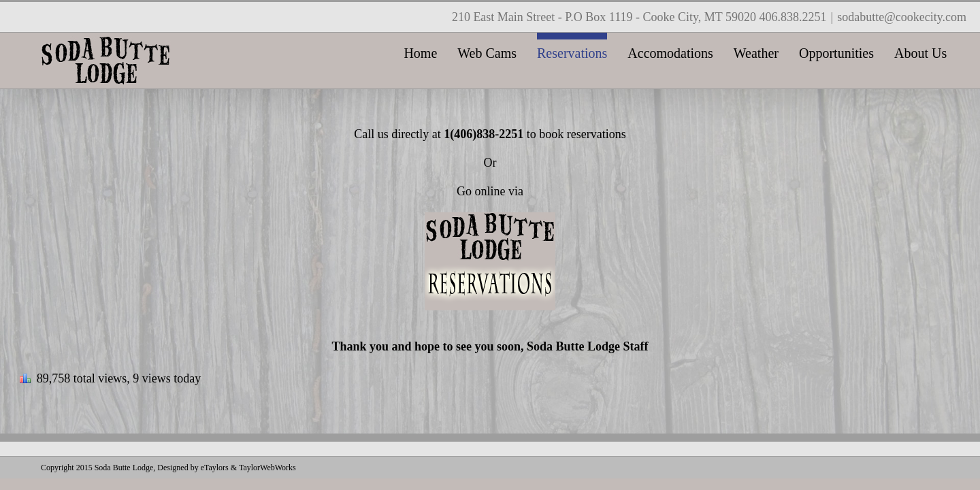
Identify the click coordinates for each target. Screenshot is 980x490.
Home (420, 53)
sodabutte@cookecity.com (902, 17)
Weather (756, 53)
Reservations (572, 53)
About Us (920, 53)
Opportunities (836, 53)
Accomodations (670, 53)
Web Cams (487, 53)
